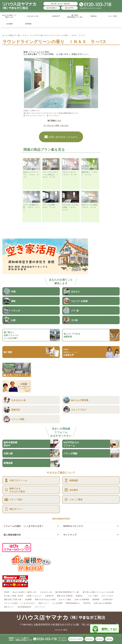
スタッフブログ (107, 596)
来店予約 (69, 8)
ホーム (5, 35)
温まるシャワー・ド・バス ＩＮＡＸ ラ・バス (31, 174)
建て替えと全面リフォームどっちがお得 (98, 592)
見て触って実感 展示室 (14, 596)
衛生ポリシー (9, 607)
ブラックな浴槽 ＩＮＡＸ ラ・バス (50, 206)
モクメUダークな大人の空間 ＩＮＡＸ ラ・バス (70, 207)
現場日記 (94, 16)
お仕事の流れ (108, 599)
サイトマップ (70, 535)
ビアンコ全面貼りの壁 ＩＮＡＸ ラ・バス (31, 207)
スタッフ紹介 (113, 16)
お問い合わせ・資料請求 (61, 4)
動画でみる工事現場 (65, 596)
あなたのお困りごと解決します (9, 16)
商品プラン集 (14, 35)
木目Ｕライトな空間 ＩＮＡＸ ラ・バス (90, 206)
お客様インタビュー (34, 596)
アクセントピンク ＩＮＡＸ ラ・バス (70, 173)
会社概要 (10, 24)
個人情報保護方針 (12, 535)
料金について (44, 603)
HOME (7, 592)
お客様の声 (56, 16)
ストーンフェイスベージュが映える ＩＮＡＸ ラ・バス (50, 174)
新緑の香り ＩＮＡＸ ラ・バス (89, 173)
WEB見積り (52, 8)
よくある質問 (57, 603)
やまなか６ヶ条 (33, 16)
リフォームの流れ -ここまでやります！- (23, 526)
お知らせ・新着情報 (82, 599)
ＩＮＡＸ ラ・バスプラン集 (32, 35)
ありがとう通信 (65, 599)
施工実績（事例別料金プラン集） (75, 16)
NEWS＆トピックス (73, 526)
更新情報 (96, 599)
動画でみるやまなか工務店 (45, 599)
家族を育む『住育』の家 (13, 599)
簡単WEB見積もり (73, 603)
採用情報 (28, 24)
